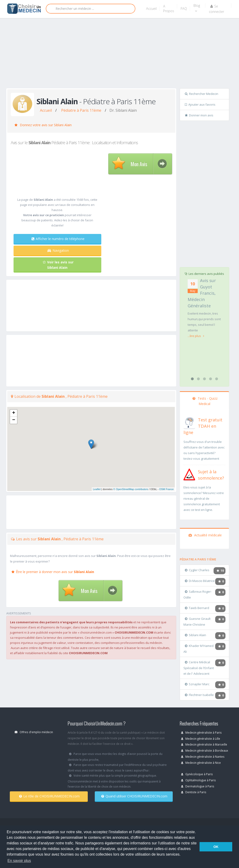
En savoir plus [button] (19, 861)
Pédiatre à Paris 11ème (81, 110)
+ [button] (14, 413)
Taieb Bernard (197, 608)
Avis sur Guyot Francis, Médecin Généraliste (202, 293)
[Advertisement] (123, 54)
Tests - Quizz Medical (205, 401)
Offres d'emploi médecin (34, 732)
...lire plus (196, 336)
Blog (197, 8)
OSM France (166, 489)
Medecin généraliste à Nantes (203, 757)
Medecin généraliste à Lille (201, 739)
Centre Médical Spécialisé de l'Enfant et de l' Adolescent (199, 668)
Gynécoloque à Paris (197, 774)
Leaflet (97, 489)
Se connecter (216, 9)
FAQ (184, 9)
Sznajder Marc (197, 684)
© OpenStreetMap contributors (131, 489)
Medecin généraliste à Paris (201, 732)
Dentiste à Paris (194, 792)
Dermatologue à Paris (198, 786)
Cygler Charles (197, 570)
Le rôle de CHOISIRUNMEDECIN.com (49, 796)
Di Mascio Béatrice (200, 581)
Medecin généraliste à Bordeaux (205, 750)
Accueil (151, 9)
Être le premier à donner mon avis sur (53, 572)
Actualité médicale (205, 535)
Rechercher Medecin (202, 94)
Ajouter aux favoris (200, 104)
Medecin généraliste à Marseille (204, 744)
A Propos (169, 9)
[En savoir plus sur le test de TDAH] (189, 422)
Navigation (58, 250)
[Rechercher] (91, 9)
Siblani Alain (195, 635)
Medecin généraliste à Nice (201, 763)
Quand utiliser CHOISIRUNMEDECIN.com (134, 796)
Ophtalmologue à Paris (199, 780)
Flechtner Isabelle (199, 695)
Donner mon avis (199, 115)
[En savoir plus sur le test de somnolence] (189, 474)
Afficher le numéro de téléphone (58, 239)
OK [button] (216, 847)
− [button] (14, 420)
